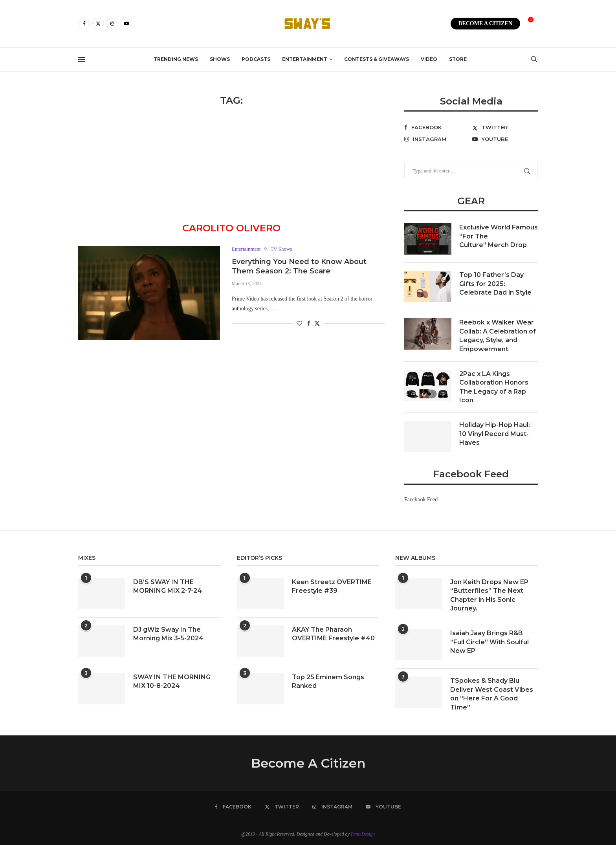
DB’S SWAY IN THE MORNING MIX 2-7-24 (168, 586)
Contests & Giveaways (377, 59)
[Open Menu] (82, 59)
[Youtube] (126, 24)
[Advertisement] (231, 165)
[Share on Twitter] (317, 323)
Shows (220, 59)
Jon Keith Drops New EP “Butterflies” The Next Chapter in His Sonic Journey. (489, 595)
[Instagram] (112, 24)
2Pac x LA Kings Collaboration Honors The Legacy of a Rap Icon (494, 387)
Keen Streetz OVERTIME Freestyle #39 (332, 586)
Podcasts (256, 59)
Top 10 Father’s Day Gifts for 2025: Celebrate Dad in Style (495, 284)
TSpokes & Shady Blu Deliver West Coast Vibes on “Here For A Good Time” (492, 694)
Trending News (176, 59)
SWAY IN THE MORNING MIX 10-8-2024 (172, 681)
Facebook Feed (421, 499)
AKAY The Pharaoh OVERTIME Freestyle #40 (333, 634)
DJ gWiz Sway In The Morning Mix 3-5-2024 (168, 634)
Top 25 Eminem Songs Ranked (328, 681)
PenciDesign (363, 834)
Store (458, 59)
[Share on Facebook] (309, 324)
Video (429, 59)
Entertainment (305, 59)
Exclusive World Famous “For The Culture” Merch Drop (499, 236)
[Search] (534, 59)
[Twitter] (98, 24)
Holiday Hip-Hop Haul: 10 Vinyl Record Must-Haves (495, 434)
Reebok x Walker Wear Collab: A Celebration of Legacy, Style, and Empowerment (498, 335)
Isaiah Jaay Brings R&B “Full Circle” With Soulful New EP (489, 642)
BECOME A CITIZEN (485, 23)
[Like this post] (299, 324)
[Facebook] (84, 24)
